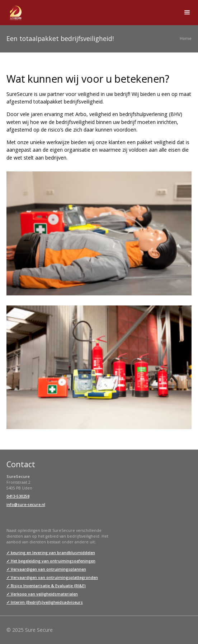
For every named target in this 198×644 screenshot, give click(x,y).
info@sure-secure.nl (26, 505)
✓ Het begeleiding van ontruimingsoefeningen (51, 561)
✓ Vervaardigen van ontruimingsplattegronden (52, 578)
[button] (187, 13)
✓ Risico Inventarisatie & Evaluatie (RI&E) (46, 586)
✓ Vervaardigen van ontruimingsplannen (46, 569)
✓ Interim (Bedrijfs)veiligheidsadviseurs (45, 602)
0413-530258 (18, 496)
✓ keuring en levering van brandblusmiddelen (51, 553)
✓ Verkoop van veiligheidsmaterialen (42, 594)
